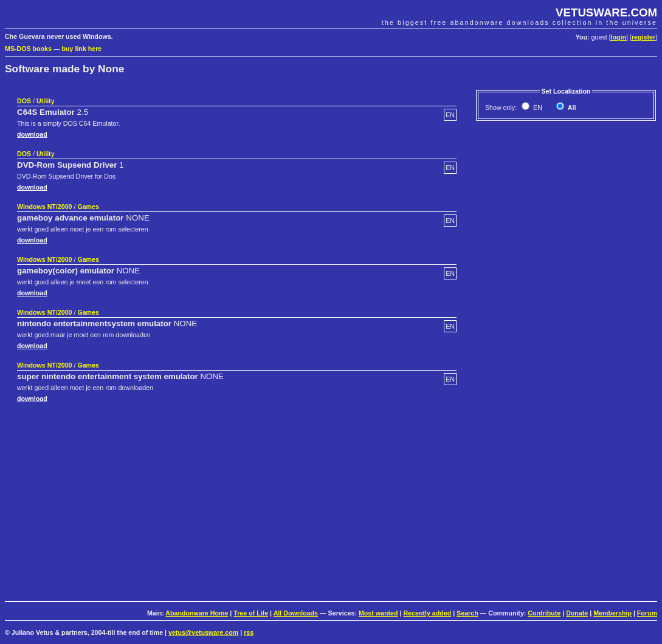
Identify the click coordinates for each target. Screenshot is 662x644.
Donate (577, 613)
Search (467, 613)
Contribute (544, 613)
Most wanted (378, 613)
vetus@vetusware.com (203, 632)
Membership (612, 613)
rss (249, 632)
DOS (24, 101)
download (32, 134)
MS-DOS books (28, 49)
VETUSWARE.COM (606, 12)
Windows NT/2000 (45, 207)
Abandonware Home (197, 613)
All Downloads (296, 613)
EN (537, 108)
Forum (647, 613)
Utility (46, 101)
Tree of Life (251, 613)
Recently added (427, 613)
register (643, 37)
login (619, 37)
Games (88, 207)
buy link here (82, 49)
